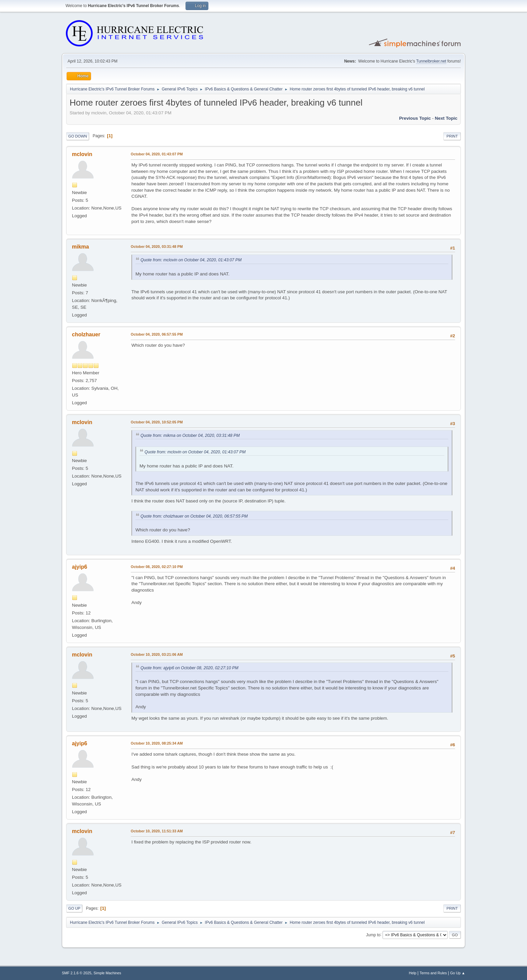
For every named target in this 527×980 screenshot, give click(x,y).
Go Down (78, 136)
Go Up (74, 908)
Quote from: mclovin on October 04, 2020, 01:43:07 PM (191, 260)
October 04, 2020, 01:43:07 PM (157, 154)
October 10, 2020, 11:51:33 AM (157, 831)
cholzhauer (86, 334)
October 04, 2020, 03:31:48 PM (157, 247)
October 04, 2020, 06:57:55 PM (157, 334)
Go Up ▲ (458, 973)
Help (413, 973)
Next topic (446, 118)
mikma (80, 247)
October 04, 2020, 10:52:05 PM (157, 422)
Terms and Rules (433, 973)
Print (452, 136)
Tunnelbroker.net (431, 61)
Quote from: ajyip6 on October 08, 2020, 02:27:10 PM (189, 668)
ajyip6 (79, 567)
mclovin (82, 154)
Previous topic (415, 118)
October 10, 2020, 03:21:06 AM (157, 654)
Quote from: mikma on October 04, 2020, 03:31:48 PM (190, 436)
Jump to (373, 935)
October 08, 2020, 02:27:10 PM (157, 567)
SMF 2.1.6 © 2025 (77, 973)
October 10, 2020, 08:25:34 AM (157, 743)
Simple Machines (107, 973)
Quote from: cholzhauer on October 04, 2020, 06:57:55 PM (194, 516)
